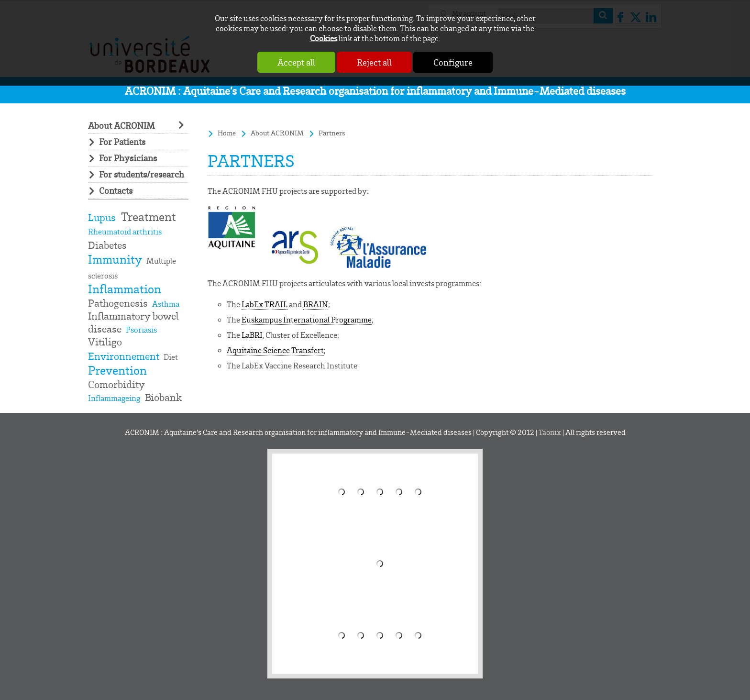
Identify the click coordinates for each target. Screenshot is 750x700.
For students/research (142, 174)
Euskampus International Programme (307, 319)
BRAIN (316, 304)
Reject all (374, 62)
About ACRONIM (121, 126)
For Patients (122, 142)
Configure (453, 62)
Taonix (550, 432)
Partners (332, 133)
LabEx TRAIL (265, 304)
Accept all (296, 62)
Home (227, 133)
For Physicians (128, 158)
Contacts (116, 191)
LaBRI (252, 335)
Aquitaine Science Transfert (275, 350)
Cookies (324, 38)
